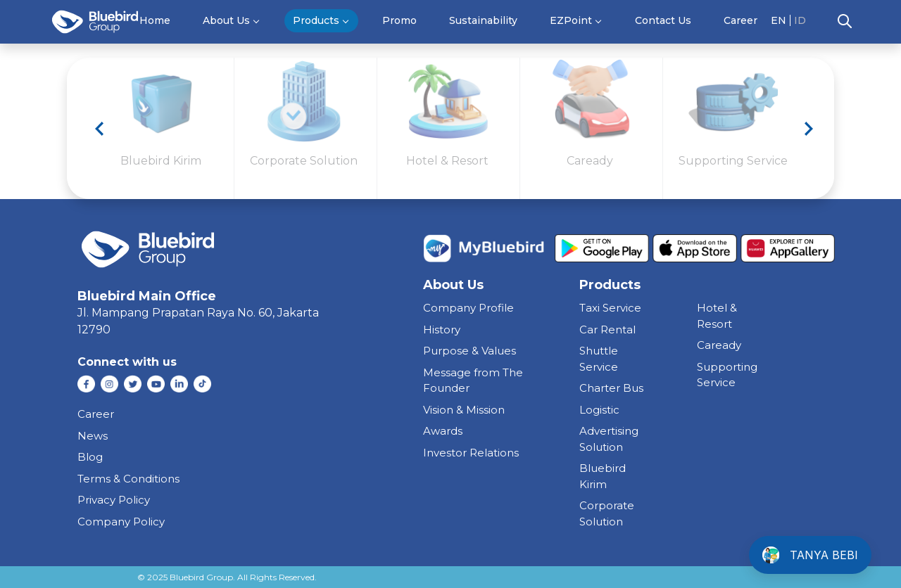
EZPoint (571, 20)
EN (779, 20)
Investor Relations (471, 453)
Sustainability (483, 20)
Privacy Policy (114, 500)
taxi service (610, 308)
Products (316, 20)
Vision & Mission (464, 410)
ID (800, 20)
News (93, 436)
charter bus (611, 388)
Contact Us (663, 20)
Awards (443, 431)
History (442, 330)
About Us (226, 20)
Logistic (599, 410)
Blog (90, 457)
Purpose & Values (470, 351)
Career (741, 20)
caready (719, 345)
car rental (607, 330)
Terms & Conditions (128, 479)
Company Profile (468, 308)
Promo (399, 20)
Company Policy (121, 522)
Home (155, 20)
